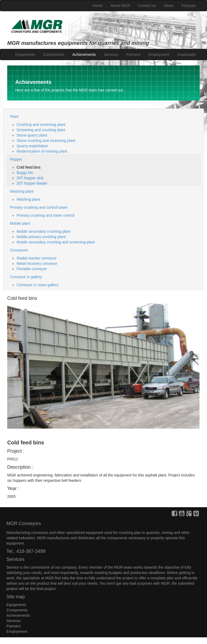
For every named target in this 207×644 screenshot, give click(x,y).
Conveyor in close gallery (37, 285)
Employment (159, 55)
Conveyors (19, 250)
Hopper (16, 159)
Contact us (147, 6)
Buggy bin (25, 173)
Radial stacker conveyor (37, 258)
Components (54, 55)
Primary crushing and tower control (45, 215)
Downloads (187, 55)
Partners (133, 55)
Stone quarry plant (32, 135)
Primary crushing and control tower (39, 207)
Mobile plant (20, 223)
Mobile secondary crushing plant (43, 231)
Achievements (84, 55)
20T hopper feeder (32, 183)
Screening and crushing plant (41, 130)
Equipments (25, 55)
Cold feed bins (29, 167)
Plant (14, 117)
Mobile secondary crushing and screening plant (56, 242)
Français (189, 6)
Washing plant (22, 191)
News (169, 6)
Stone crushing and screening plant (46, 141)
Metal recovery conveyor (37, 263)
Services (111, 55)
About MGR (120, 6)
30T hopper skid (30, 178)
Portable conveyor (32, 269)
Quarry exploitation (32, 146)
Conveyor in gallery (26, 277)
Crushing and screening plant (41, 125)
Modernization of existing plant (42, 151)
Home (97, 6)
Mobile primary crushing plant (41, 237)
